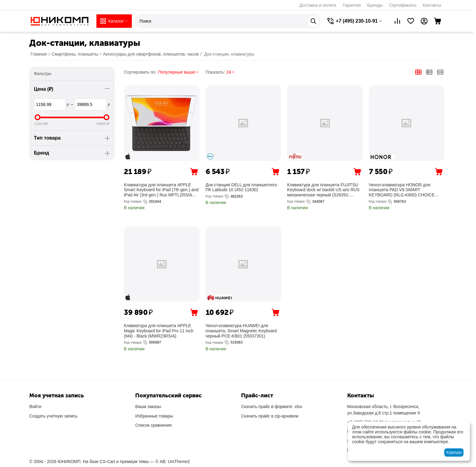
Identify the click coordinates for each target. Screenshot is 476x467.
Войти (35, 407)
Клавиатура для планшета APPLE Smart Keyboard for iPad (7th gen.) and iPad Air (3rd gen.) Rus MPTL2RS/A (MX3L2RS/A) (161, 190)
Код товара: (133, 201)
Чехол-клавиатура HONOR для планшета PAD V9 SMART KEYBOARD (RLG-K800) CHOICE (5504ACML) (402, 190)
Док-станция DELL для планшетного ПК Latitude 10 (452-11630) (242, 187)
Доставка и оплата (318, 5)
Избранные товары (154, 416)
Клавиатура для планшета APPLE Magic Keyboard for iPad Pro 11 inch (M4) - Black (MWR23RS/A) (159, 331)
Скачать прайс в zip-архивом (270, 416)
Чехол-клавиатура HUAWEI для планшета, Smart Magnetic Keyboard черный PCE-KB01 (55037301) (241, 331)
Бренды (375, 5)
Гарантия (352, 5)
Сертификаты (403, 5)
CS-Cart (108, 462)
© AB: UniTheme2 (173, 462)
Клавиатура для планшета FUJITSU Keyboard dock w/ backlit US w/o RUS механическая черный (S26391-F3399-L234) (323, 190)
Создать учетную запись (53, 416)
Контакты (432, 5)
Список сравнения (153, 425)
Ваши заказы (148, 407)
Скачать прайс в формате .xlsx (272, 407)
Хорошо (454, 452)
